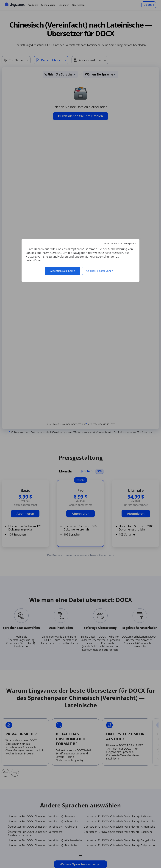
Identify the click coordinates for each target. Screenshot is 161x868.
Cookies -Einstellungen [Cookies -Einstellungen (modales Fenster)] (100, 271)
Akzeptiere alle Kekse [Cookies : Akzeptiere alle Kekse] (63, 271)
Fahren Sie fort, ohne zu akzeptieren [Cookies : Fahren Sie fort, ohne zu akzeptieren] (120, 243)
